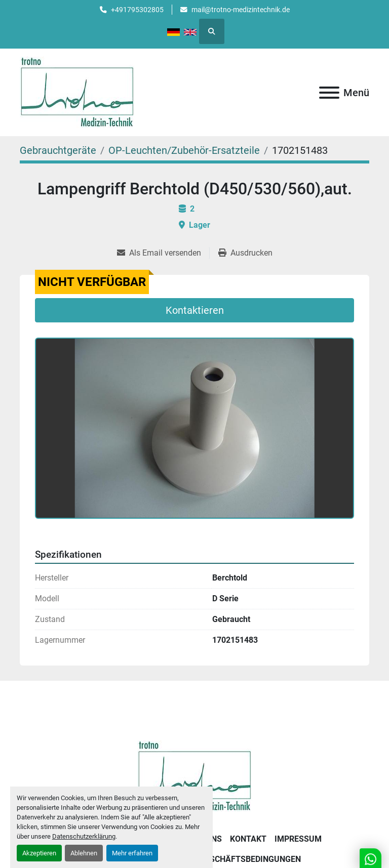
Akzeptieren (39, 853)
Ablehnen (84, 853)
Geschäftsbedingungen (250, 859)
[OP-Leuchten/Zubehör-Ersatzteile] (184, 150)
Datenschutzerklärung (84, 836)
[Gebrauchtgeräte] (58, 150)
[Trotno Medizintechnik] (195, 775)
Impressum (298, 839)
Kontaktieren (195, 310)
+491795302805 (137, 10)
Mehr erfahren (132, 853)
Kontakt (248, 839)
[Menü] (329, 93)
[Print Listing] (245, 253)
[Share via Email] (163, 253)
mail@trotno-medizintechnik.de (241, 10)
